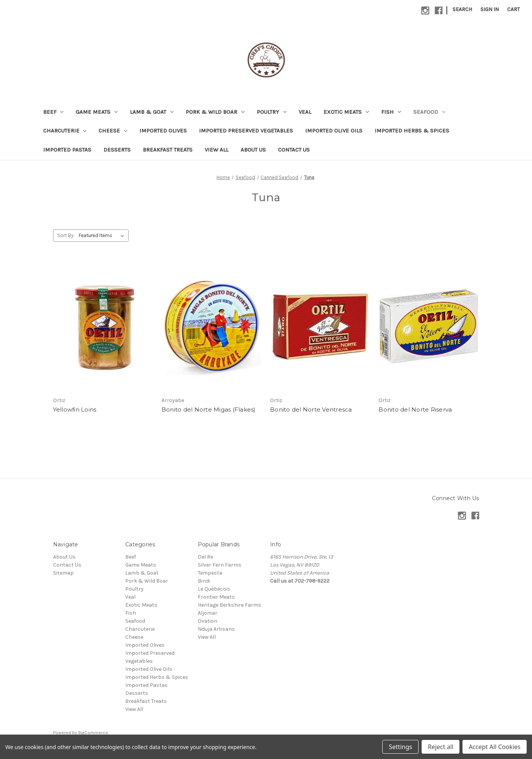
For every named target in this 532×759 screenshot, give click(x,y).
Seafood (429, 112)
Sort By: (66, 235)
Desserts (117, 150)
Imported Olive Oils (334, 131)
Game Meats (97, 112)
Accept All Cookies (495, 747)
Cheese (113, 131)
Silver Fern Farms (220, 565)
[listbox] (103, 236)
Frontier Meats (216, 597)
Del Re (205, 557)
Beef (53, 112)
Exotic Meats (346, 112)
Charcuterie (65, 131)
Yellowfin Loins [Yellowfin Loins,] (75, 409)
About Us (253, 150)
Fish (391, 112)
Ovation (208, 621)
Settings (400, 747)
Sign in (490, 9)
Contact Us (294, 150)
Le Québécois (214, 589)
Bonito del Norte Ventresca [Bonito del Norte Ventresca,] (311, 409)
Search (462, 9)
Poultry (272, 112)
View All (217, 150)
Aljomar (208, 613)
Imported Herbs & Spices (412, 131)
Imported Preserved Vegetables (246, 131)
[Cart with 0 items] (513, 9)
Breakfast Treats (168, 150)
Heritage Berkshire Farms (230, 605)
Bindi (204, 581)
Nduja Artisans (216, 629)
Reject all (441, 747)
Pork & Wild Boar (215, 112)
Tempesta (210, 573)
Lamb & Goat (152, 112)
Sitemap (63, 573)
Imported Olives (163, 131)
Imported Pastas (67, 150)
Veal (305, 112)
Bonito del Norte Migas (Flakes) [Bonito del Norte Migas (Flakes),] (209, 409)
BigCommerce (93, 733)
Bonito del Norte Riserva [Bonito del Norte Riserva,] (415, 409)
